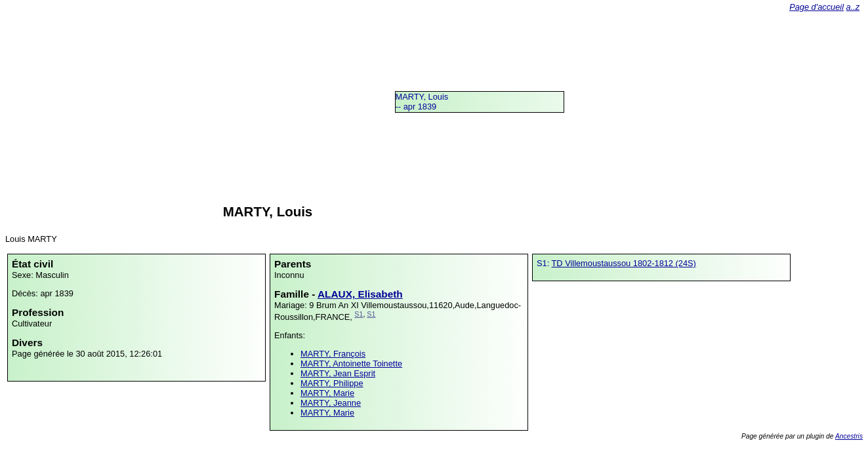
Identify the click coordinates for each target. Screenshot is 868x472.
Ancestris (849, 436)
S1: (544, 263)
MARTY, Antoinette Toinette (351, 364)
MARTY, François (333, 354)
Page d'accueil (816, 7)
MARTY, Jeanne (331, 403)
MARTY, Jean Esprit (338, 373)
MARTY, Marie (327, 393)
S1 (359, 314)
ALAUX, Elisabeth (360, 294)
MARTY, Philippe (332, 383)
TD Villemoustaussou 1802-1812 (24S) (624, 263)
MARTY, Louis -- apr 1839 (422, 102)
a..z (853, 7)
